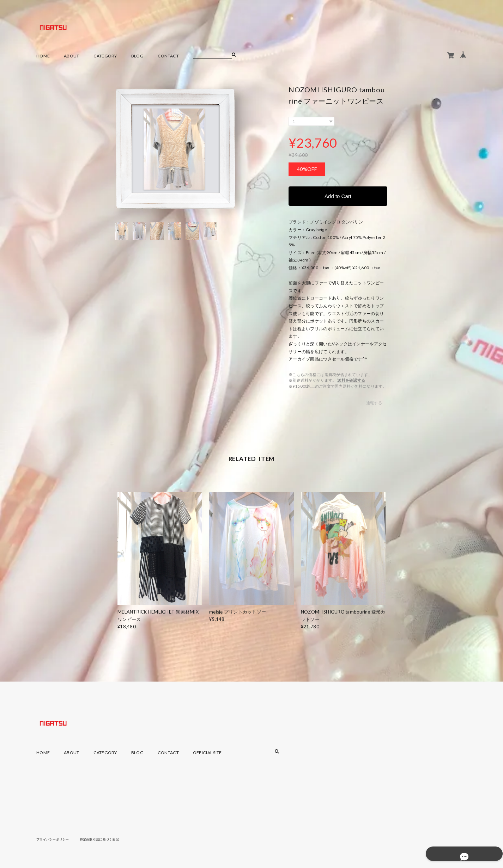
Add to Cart (338, 196)
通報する (374, 403)
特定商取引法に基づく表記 (105, 839)
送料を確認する (351, 380)
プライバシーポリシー (54, 839)
